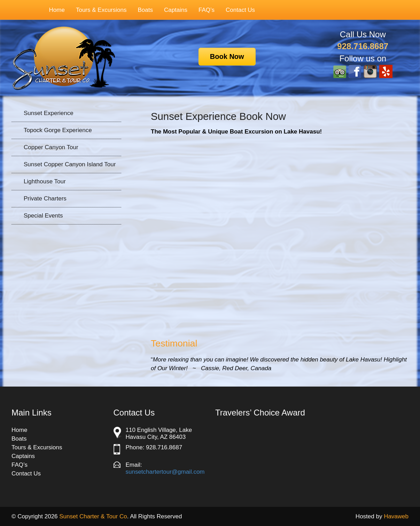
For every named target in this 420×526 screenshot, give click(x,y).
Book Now (227, 56)
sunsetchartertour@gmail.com (165, 472)
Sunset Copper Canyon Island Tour (70, 164)
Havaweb (396, 516)
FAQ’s (207, 10)
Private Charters (45, 199)
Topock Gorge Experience (58, 130)
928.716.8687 (363, 46)
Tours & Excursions (98, 10)
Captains (176, 10)
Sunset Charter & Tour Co (93, 516)
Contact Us (240, 10)
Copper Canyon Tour (51, 147)
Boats (145, 10)
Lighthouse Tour (45, 181)
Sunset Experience (49, 113)
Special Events (43, 216)
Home (57, 10)
